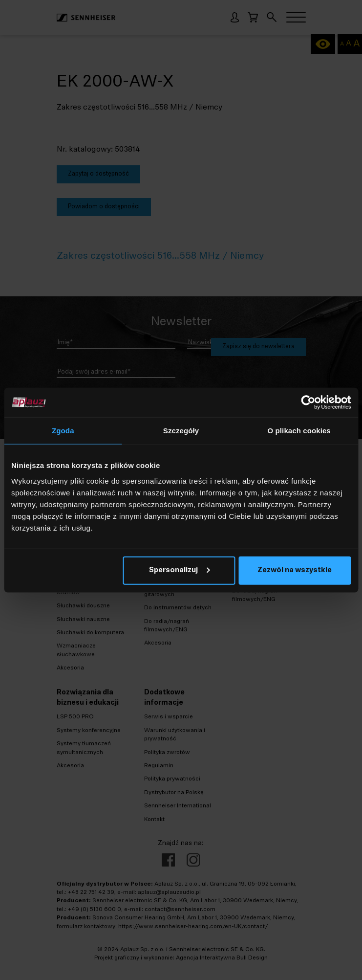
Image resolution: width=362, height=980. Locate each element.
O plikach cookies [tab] (299, 431)
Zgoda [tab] (63, 431)
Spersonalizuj (179, 570)
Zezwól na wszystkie (295, 570)
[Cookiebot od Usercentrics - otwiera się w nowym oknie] (308, 402)
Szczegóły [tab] (181, 431)
